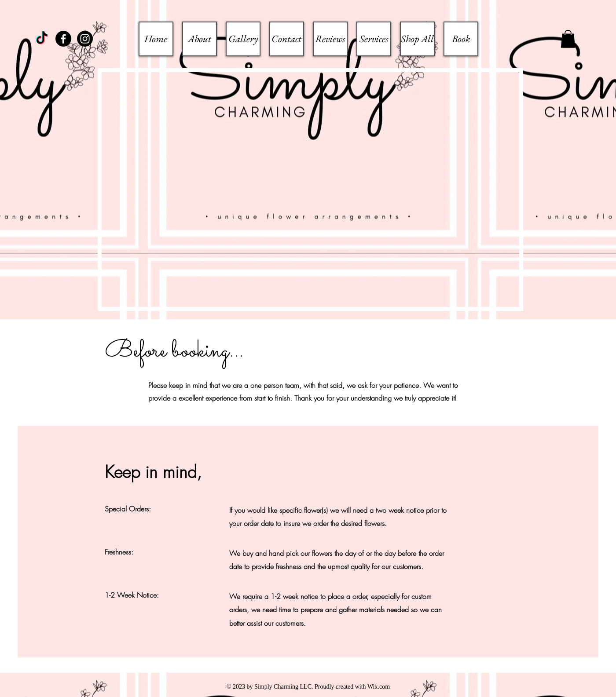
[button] (568, 39)
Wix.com (379, 687)
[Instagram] (85, 39)
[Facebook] (63, 39)
